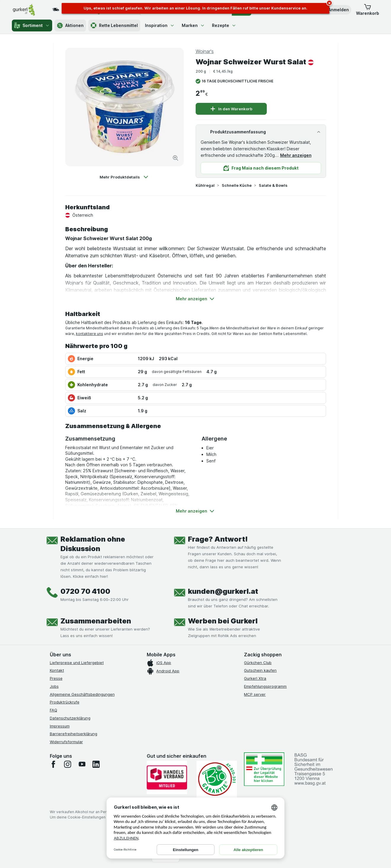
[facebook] (53, 764)
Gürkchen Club (258, 663)
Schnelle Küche (237, 185)
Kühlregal (205, 185)
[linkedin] (96, 764)
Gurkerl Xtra (255, 678)
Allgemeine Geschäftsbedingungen (82, 694)
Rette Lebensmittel (114, 25)
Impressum (60, 726)
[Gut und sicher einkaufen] (217, 779)
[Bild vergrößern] (175, 158)
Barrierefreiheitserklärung (74, 734)
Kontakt (57, 670)
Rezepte (224, 25)
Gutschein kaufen (260, 670)
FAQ (54, 710)
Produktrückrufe (65, 702)
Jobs (54, 686)
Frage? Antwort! (218, 539)
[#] (264, 769)
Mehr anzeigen (296, 155)
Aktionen (70, 25)
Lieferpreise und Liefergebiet (77, 663)
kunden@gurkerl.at (223, 591)
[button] (334, 10)
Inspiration (160, 25)
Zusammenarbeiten (96, 621)
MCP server (255, 694)
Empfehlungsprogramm (265, 686)
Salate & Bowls (273, 185)
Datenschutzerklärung (70, 718)
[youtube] (82, 764)
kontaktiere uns (90, 334)
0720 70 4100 (85, 591)
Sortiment (32, 25)
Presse (56, 678)
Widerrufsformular (66, 742)
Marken (193, 25)
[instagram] (68, 764)
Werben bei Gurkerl (223, 621)
